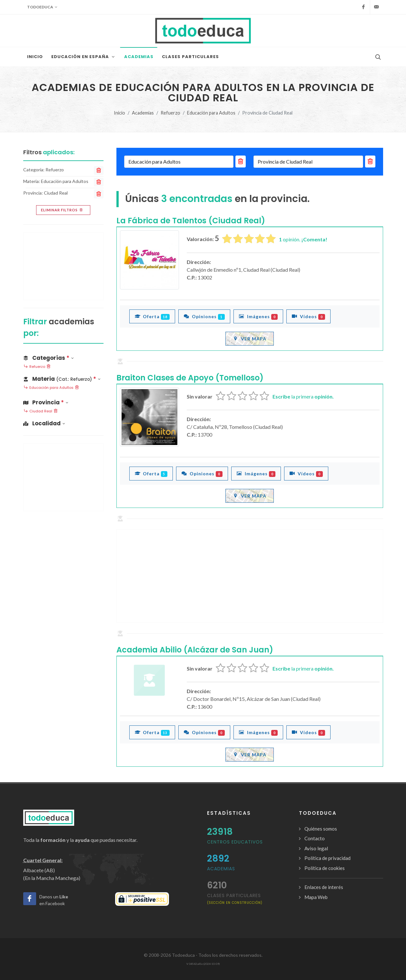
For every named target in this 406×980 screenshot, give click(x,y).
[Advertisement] (250, 576)
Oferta (152, 316)
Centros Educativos (235, 842)
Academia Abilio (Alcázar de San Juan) (195, 650)
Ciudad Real (41, 411)
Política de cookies (325, 868)
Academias (143, 113)
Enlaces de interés (324, 887)
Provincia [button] (46, 402)
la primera (303, 396)
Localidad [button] (44, 423)
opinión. (303, 239)
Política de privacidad (327, 858)
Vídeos (308, 316)
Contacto (315, 838)
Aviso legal (316, 848)
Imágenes (258, 316)
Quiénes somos (321, 829)
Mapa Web (316, 897)
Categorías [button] (49, 358)
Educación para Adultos (211, 113)
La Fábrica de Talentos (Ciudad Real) (191, 221)
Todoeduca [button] (42, 7)
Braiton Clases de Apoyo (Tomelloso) (190, 378)
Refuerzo (170, 113)
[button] (63, 378)
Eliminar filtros (62, 210)
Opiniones (204, 316)
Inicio (119, 113)
